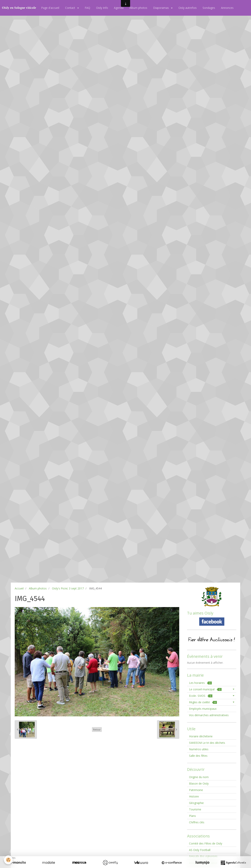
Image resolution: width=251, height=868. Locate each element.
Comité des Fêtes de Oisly (206, 843)
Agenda (119, 8)
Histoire (194, 796)
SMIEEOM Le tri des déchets (207, 743)
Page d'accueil (50, 8)
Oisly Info (102, 8)
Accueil (19, 588)
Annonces (227, 8)
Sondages (209, 8)
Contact (70, 8)
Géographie (196, 803)
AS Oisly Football (200, 850)
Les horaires (200, 683)
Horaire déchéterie (201, 736)
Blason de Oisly (199, 783)
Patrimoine (196, 790)
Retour (97, 730)
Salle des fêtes (198, 756)
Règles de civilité (203, 702)
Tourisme (195, 809)
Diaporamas (161, 8)
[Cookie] (8, 860)
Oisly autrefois (188, 8)
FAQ (87, 8)
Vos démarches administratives (209, 715)
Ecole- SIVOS (201, 696)
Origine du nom (199, 777)
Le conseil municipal (205, 689)
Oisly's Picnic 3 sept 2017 (68, 588)
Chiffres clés (197, 822)
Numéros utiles (199, 749)
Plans (192, 816)
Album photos (138, 8)
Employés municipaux (203, 709)
